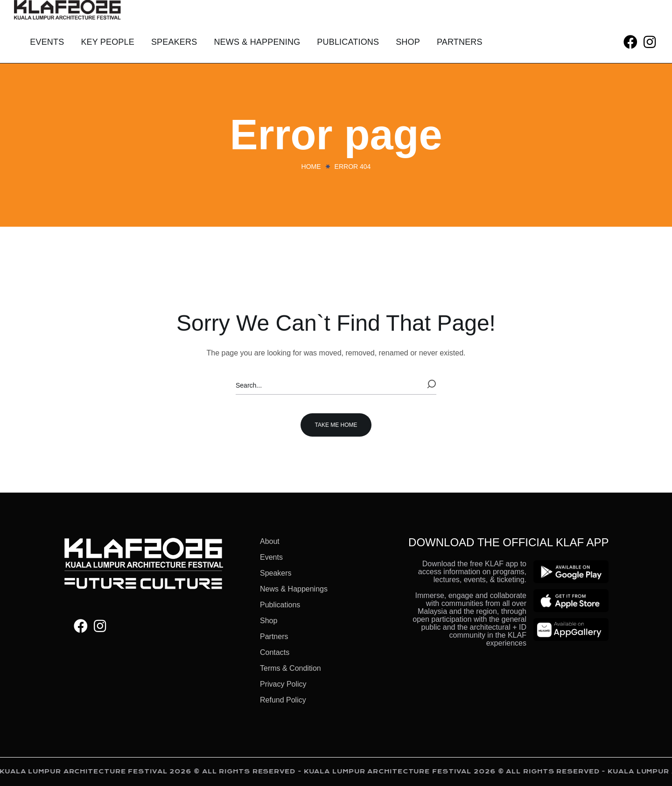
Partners (274, 636)
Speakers (276, 573)
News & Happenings (294, 589)
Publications (280, 605)
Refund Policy (283, 700)
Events (271, 557)
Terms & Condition (290, 668)
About (270, 541)
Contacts (275, 652)
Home (311, 167)
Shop (269, 621)
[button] (630, 42)
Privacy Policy (283, 684)
